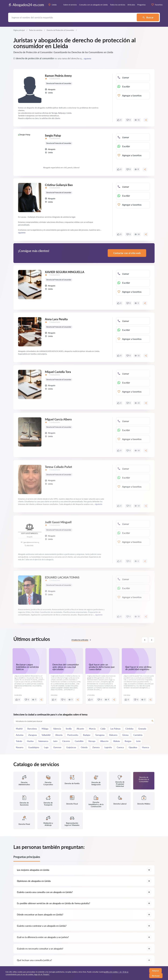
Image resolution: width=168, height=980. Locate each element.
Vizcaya (92, 741)
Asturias (20, 735)
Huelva (30, 741)
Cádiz (103, 729)
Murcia (92, 729)
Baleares (113, 735)
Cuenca (120, 747)
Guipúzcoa (71, 747)
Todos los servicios (36, 30)
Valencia (57, 729)
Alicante (80, 729)
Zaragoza (33, 735)
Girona (125, 735)
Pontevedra (73, 735)
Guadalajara (34, 747)
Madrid (19, 729)
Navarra (20, 747)
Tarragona (100, 735)
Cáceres (66, 741)
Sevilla (69, 729)
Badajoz (87, 735)
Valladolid (46, 735)
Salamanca (43, 741)
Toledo (19, 741)
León (138, 741)
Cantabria (138, 735)
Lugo (46, 747)
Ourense (57, 747)
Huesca (145, 747)
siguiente (87, 58)
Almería (59, 735)
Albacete (104, 741)
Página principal (19, 30)
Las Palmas (115, 729)
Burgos (128, 741)
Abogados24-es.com (26, 5)
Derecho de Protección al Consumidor (59, 83)
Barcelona (32, 729)
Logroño (108, 747)
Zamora (96, 747)
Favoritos (157, 5)
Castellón (79, 741)
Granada (142, 729)
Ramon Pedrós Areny (58, 76)
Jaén (55, 741)
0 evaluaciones (55, 79)
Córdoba (129, 729)
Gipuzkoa (133, 747)
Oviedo (84, 747)
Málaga (45, 729)
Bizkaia (117, 741)
